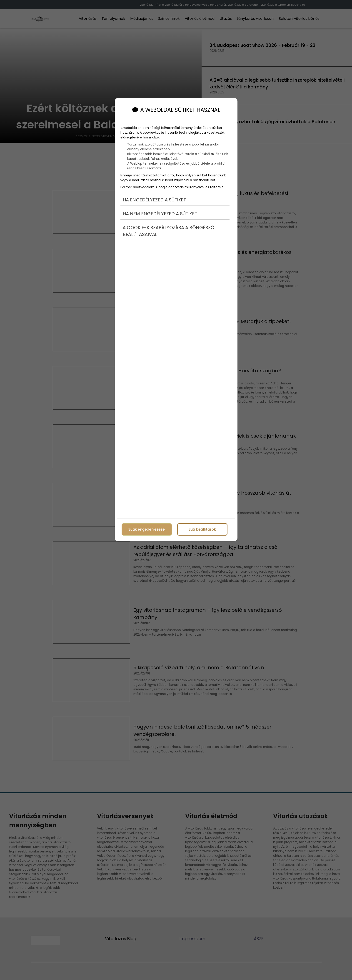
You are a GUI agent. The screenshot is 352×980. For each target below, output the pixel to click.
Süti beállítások (202, 529)
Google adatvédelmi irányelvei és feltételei (190, 187)
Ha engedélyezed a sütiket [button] (154, 200)
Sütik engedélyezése (147, 529)
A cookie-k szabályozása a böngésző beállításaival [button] (169, 231)
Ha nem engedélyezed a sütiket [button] (160, 214)
